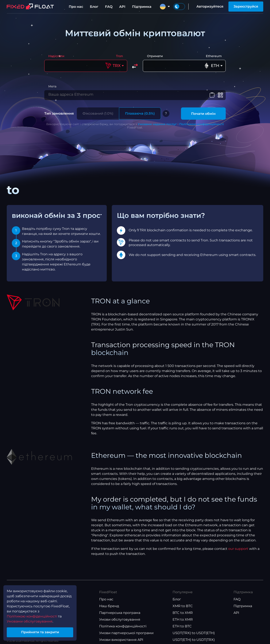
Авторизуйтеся (210, 6)
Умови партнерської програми (126, 635)
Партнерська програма (120, 615)
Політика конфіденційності (123, 629)
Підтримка (142, 7)
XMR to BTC (183, 608)
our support (238, 551)
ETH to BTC (182, 629)
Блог (94, 7)
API (122, 7)
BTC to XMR (183, 615)
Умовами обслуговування (30, 621)
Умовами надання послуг (157, 126)
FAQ (109, 7)
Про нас (76, 7)
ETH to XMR (183, 622)
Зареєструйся (246, 6)
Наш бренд (109, 608)
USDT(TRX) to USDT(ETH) (194, 635)
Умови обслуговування (120, 622)
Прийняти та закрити (40, 632)
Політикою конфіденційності (202, 126)
